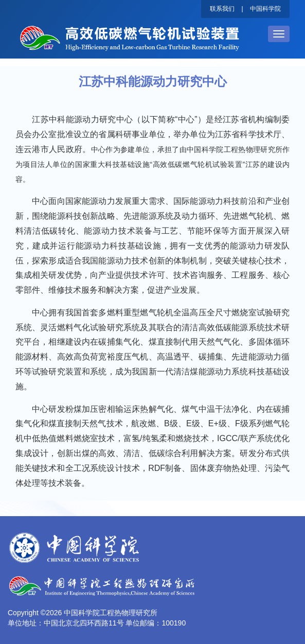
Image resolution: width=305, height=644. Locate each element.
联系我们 (222, 9)
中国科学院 (265, 9)
